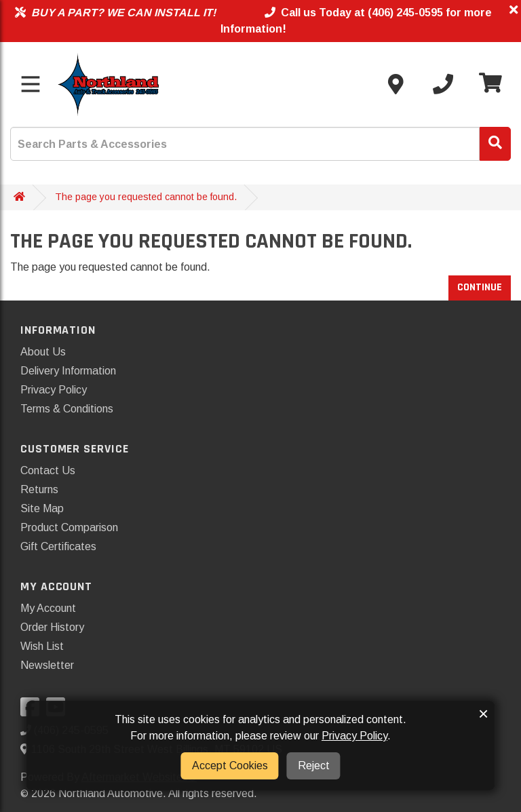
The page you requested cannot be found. (146, 197)
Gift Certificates (58, 546)
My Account (48, 608)
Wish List (42, 646)
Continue (480, 287)
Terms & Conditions (67, 409)
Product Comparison (69, 527)
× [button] (483, 714)
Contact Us (48, 470)
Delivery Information (68, 371)
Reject (314, 766)
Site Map (42, 508)
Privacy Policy (54, 390)
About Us (43, 352)
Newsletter (47, 665)
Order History (52, 627)
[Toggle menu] (31, 84)
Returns (39, 489)
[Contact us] (395, 84)
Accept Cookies (230, 766)
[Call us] (443, 84)
